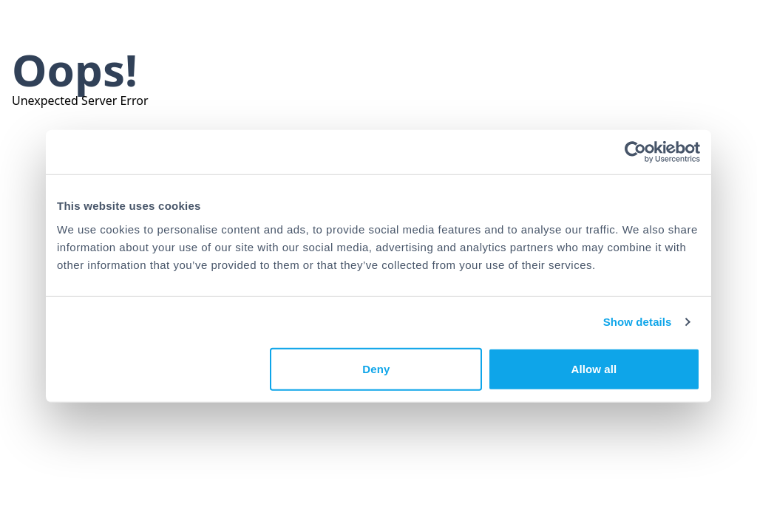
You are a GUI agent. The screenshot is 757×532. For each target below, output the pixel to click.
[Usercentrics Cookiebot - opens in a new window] (635, 152)
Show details (638, 322)
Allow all (594, 368)
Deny (376, 368)
